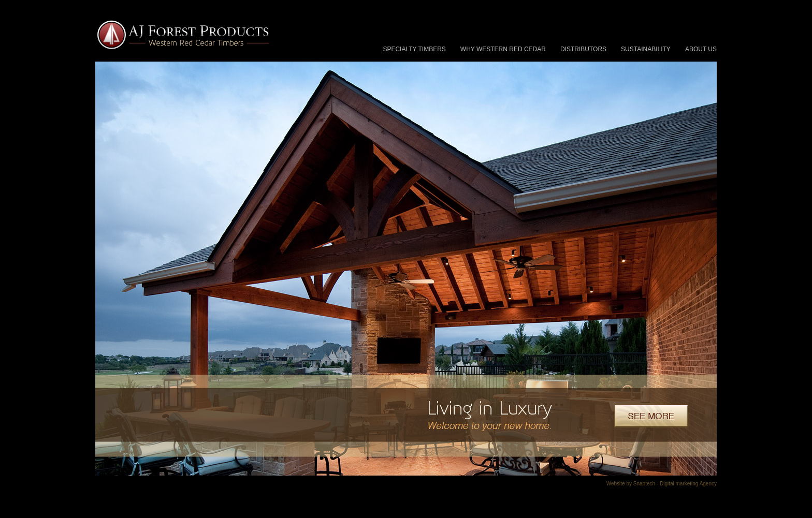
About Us (701, 49)
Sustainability (646, 49)
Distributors (583, 49)
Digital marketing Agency (688, 484)
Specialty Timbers (414, 49)
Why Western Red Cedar (503, 49)
